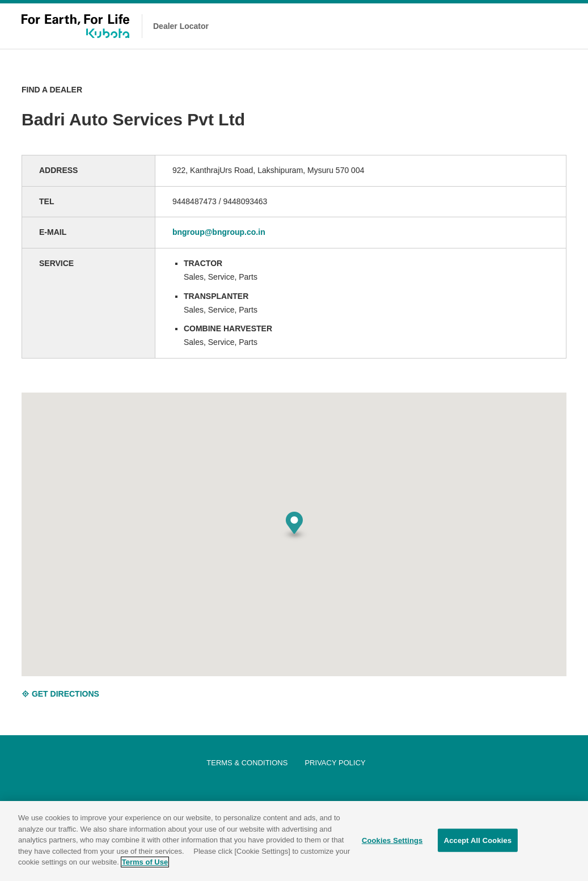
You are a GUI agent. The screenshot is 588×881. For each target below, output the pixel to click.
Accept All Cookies (478, 841)
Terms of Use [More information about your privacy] (145, 863)
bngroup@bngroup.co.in (219, 232)
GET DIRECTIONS (60, 694)
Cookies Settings (392, 841)
